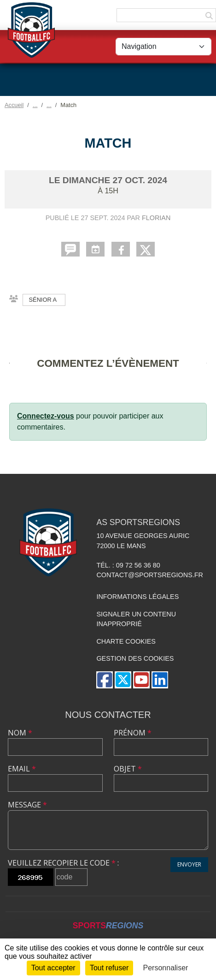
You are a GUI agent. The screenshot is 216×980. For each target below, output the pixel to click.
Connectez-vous (46, 416)
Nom (20, 733)
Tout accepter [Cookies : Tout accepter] (53, 968)
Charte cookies (126, 641)
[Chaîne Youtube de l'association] (141, 680)
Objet (128, 769)
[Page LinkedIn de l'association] (160, 680)
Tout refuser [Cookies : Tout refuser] (109, 968)
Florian (156, 218)
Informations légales (137, 597)
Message (27, 805)
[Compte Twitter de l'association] (123, 680)
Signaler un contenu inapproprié (136, 619)
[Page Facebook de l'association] (105, 680)
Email (22, 769)
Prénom (133, 733)
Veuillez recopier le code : (63, 863)
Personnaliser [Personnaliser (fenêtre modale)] (166, 968)
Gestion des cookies (135, 658)
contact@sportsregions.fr (150, 575)
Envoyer (189, 864)
